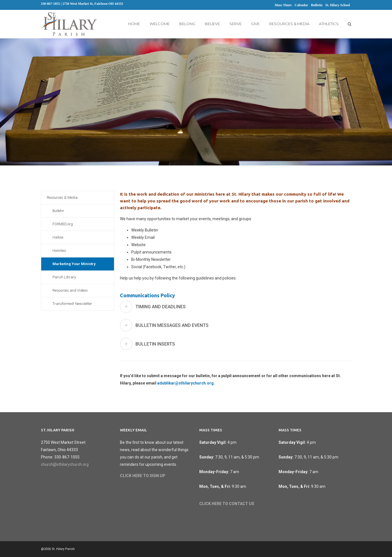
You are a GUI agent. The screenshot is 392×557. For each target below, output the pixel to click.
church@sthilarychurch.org (65, 464)
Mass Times (283, 5)
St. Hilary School (337, 5)
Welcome (160, 24)
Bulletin (317, 5)
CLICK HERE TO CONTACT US (227, 504)
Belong (187, 24)
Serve (236, 24)
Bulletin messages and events (172, 325)
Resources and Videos (70, 290)
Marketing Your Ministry (74, 264)
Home (134, 24)
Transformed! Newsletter (72, 304)
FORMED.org (63, 224)
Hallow (58, 237)
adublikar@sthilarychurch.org (185, 383)
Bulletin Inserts (155, 344)
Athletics (329, 24)
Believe (212, 24)
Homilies (59, 251)
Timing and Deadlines (161, 307)
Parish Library (64, 277)
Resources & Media (289, 24)
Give (255, 24)
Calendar (301, 5)
